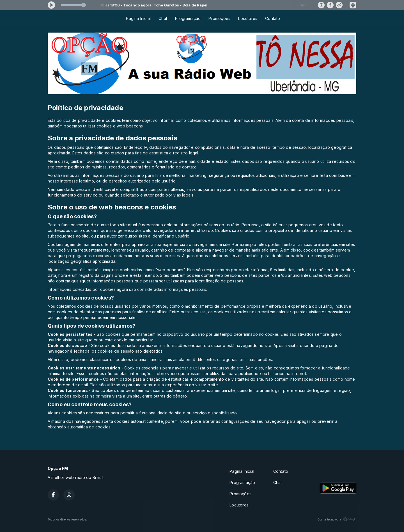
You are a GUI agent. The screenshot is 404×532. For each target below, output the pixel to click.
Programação (188, 18)
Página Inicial (138, 18)
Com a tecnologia (337, 519)
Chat (163, 18)
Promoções (219, 18)
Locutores (248, 18)
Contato (273, 18)
